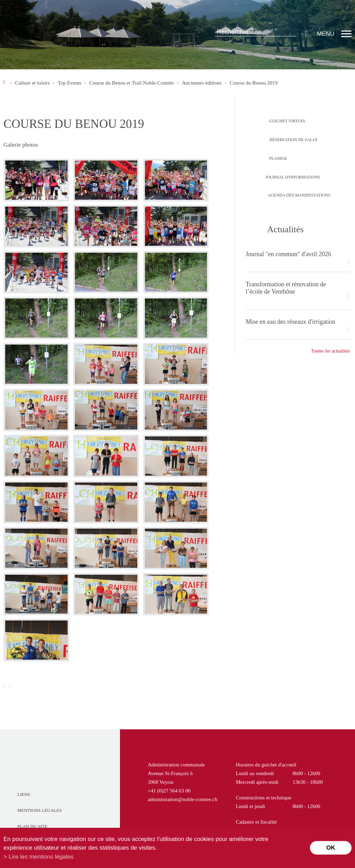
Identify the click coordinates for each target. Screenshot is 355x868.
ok (331, 848)
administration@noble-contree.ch (183, 799)
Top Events (70, 83)
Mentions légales (40, 810)
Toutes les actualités (331, 351)
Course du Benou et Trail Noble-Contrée (132, 83)
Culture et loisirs (32, 83)
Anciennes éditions (202, 83)
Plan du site (32, 826)
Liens (24, 794)
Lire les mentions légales (41, 857)
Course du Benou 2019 (254, 83)
